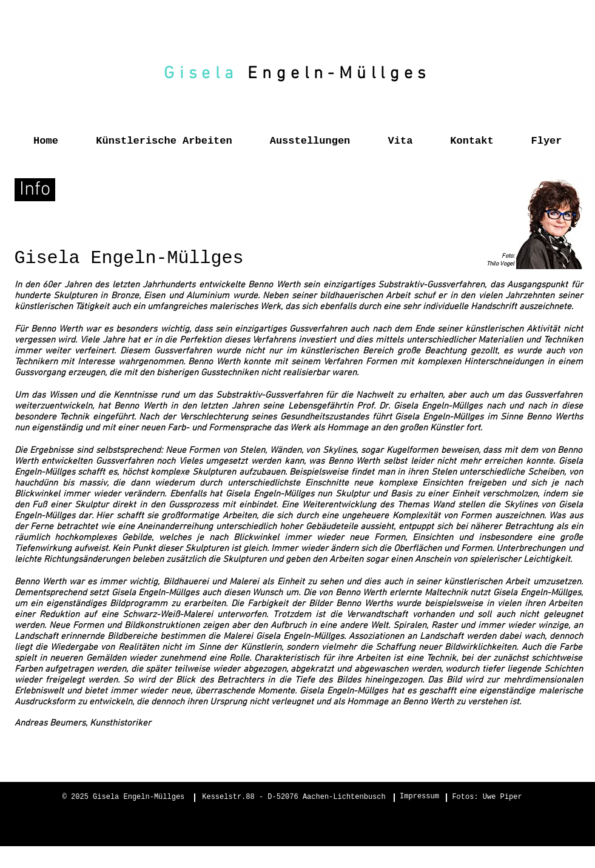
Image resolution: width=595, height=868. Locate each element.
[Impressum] (420, 797)
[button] (164, 136)
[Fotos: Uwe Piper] (487, 798)
